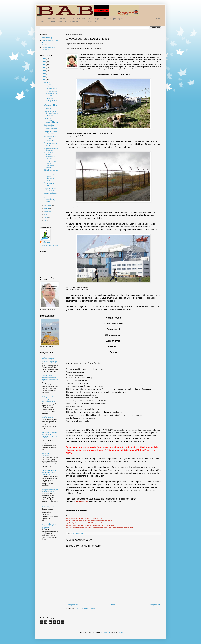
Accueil (113, 605)
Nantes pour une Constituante (47, 44)
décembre (48, 82)
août (46, 214)
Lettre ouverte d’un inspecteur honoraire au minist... (50, 164)
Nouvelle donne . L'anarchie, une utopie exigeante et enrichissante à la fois (50, 378)
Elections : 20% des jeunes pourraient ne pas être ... (50, 100)
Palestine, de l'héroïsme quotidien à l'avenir (51, 120)
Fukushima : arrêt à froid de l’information (50, 138)
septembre (48, 211)
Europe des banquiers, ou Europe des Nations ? (50, 491)
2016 (44, 65)
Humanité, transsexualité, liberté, (49, 200)
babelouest (46, 242)
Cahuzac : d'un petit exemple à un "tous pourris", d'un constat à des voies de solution (49, 399)
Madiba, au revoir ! (48, 417)
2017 (44, 62)
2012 (44, 77)
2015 (44, 68)
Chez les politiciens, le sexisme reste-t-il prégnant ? (49, 526)
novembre (48, 205)
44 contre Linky (47, 38)
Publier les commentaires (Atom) (85, 608)
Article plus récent (72, 605)
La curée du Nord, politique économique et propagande (50, 156)
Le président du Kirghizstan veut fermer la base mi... (51, 127)
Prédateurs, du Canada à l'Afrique (51, 149)
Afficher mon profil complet (49, 245)
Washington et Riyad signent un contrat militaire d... (51, 107)
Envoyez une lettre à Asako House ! (50, 133)
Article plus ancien (154, 605)
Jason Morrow (106, 633)
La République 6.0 (48, 507)
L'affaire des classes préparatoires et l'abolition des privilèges (50, 360)
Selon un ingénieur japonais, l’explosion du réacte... (50, 178)
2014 (44, 71)
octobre (47, 208)
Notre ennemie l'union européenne (49, 48)
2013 (44, 74)
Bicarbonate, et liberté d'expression (51, 189)
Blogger (120, 633)
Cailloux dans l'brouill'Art (50, 40)
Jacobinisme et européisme (47, 454)
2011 (44, 80)
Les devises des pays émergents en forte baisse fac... (51, 93)
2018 (44, 59)
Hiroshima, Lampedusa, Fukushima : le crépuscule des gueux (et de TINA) (50, 435)
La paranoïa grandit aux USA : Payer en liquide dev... (51, 114)
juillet (46, 217)
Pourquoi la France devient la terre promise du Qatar (50, 87)
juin (46, 220)
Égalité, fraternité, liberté (50, 184)
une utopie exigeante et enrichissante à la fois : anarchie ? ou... (49, 472)
